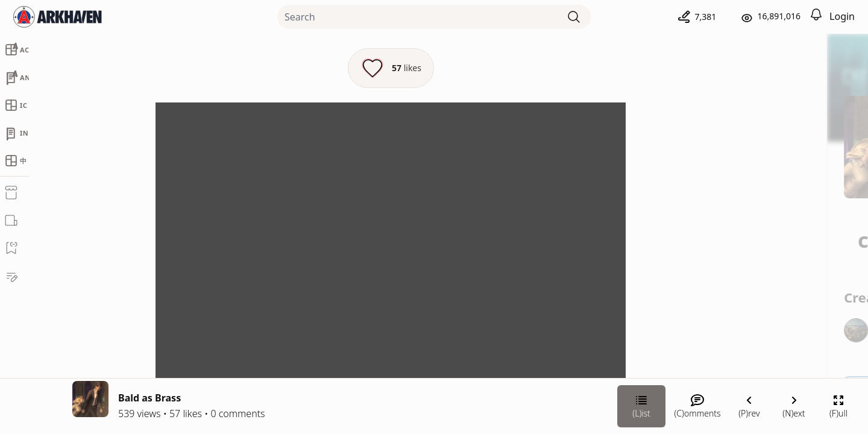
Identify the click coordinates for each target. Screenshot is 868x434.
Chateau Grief (733, 233)
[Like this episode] (322, 68)
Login (842, 16)
